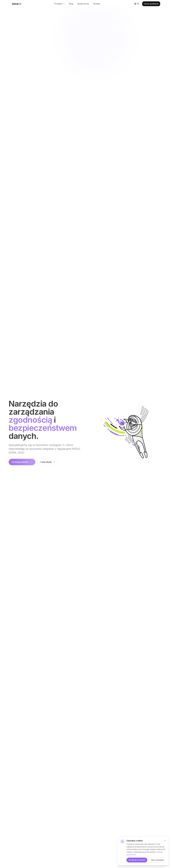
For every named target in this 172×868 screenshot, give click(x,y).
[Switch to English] (137, 4)
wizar (17, 4)
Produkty (60, 4)
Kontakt (97, 4)
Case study (48, 463)
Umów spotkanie (151, 4)
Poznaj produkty (22, 463)
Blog (71, 4)
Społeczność (83, 4)
